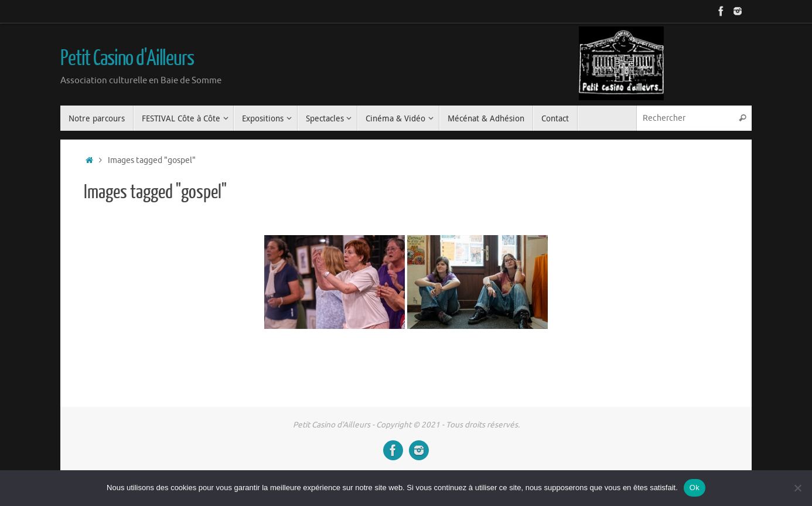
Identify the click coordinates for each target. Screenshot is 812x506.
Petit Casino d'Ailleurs (127, 59)
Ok (695, 488)
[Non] (797, 488)
